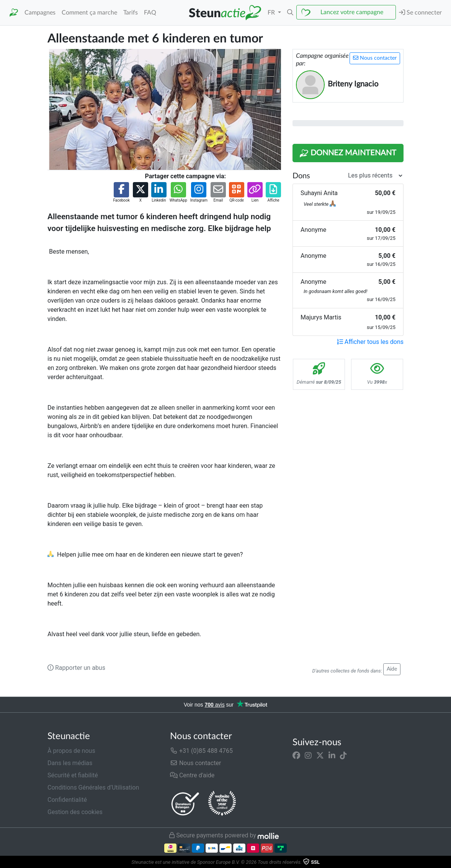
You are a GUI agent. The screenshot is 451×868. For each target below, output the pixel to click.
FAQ (150, 13)
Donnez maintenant (348, 153)
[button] (290, 13)
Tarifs (131, 13)
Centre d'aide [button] (192, 775)
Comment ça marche (89, 13)
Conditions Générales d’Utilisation (93, 787)
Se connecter (420, 12)
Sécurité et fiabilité (73, 775)
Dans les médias (70, 763)
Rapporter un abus (76, 668)
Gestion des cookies (75, 812)
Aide (392, 669)
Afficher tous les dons (370, 342)
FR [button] (272, 13)
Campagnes (40, 13)
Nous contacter (375, 58)
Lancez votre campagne (352, 12)
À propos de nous (71, 751)
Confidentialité (67, 800)
